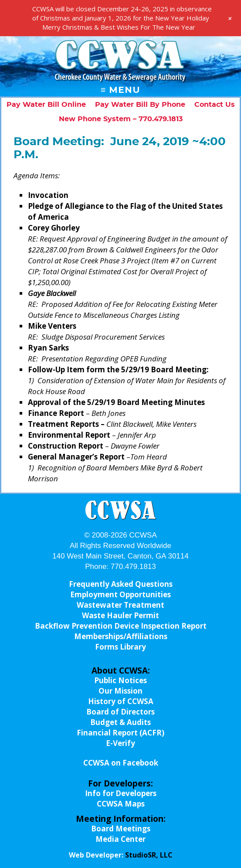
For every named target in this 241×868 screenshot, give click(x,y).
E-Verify (120, 743)
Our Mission (120, 691)
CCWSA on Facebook (121, 763)
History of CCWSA (121, 701)
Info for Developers (121, 793)
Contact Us (215, 105)
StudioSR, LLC (149, 855)
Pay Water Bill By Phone (140, 105)
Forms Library (120, 647)
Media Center (120, 839)
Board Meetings (121, 829)
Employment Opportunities (120, 594)
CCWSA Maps (121, 804)
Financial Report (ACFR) (120, 733)
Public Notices (120, 680)
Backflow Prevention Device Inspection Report (121, 626)
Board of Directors (120, 712)
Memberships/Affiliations (121, 636)
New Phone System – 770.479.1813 (121, 119)
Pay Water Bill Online (46, 105)
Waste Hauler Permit (120, 615)
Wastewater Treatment (120, 605)
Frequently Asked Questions (121, 584)
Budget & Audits (120, 722)
